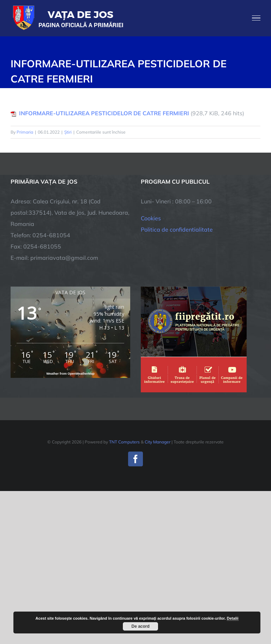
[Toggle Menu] (256, 18)
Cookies (151, 218)
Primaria (25, 132)
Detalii (233, 618)
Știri (68, 132)
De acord (141, 626)
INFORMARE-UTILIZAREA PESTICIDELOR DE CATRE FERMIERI (104, 113)
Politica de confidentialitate (177, 229)
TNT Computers (124, 442)
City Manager (158, 442)
